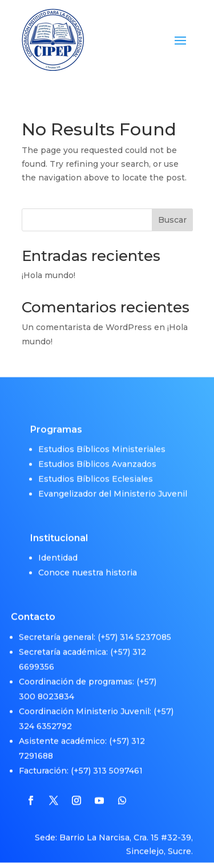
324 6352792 (45, 718)
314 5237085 (146, 629)
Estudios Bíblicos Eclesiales (96, 471)
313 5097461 (118, 762)
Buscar (172, 220)
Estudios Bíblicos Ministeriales (102, 441)
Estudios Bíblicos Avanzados (97, 456)
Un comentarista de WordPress (87, 327)
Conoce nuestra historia (88, 565)
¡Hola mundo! (49, 275)
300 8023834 (47, 688)
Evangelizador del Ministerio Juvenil (113, 485)
